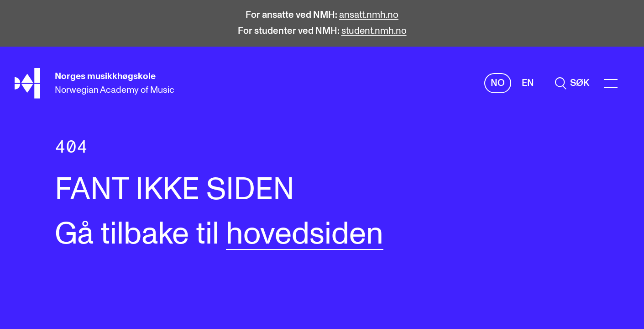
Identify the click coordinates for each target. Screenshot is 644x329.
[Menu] (611, 83)
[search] (572, 83)
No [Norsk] (498, 83)
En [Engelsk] (528, 83)
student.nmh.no (374, 31)
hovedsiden (305, 235)
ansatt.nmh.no (369, 15)
